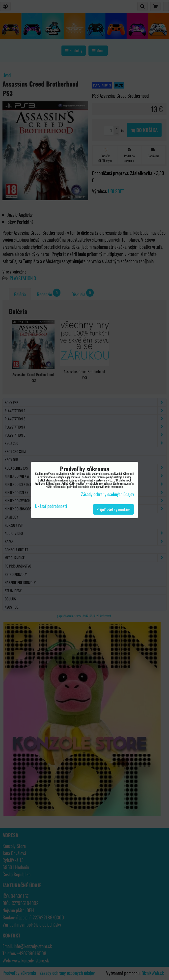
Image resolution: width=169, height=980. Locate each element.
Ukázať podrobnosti (51, 506)
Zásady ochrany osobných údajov (108, 494)
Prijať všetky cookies (113, 509)
